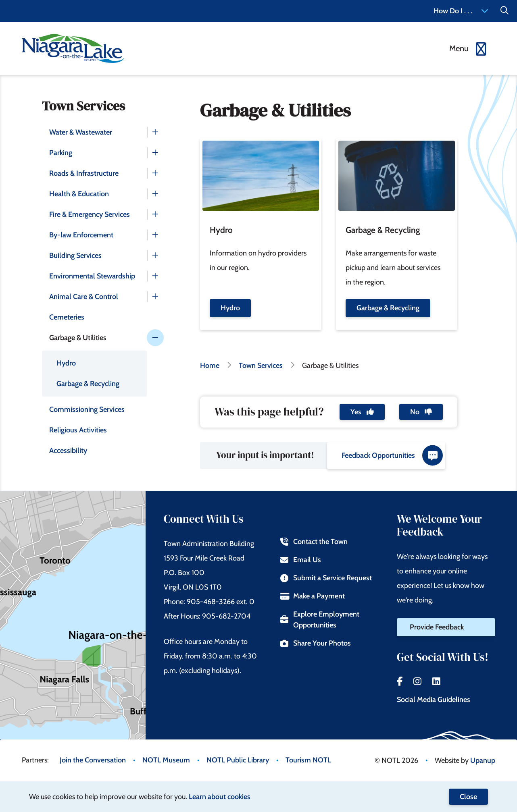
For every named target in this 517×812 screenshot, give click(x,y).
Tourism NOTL (308, 760)
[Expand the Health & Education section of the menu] (155, 194)
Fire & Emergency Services (90, 214)
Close (468, 797)
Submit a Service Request (326, 578)
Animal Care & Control (84, 297)
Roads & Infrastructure (84, 173)
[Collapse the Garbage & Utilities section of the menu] (155, 338)
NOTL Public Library (238, 760)
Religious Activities (78, 430)
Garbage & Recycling (88, 384)
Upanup (483, 760)
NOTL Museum (166, 760)
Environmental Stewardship (92, 276)
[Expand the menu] (469, 48)
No (421, 412)
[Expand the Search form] (504, 11)
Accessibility (68, 451)
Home (210, 366)
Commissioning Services (87, 409)
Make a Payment (313, 596)
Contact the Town (314, 542)
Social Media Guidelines (434, 700)
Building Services (75, 255)
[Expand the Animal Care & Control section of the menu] (155, 297)
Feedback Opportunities (392, 456)
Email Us (301, 560)
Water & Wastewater (81, 132)
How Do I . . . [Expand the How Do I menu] (461, 11)
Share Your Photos (316, 643)
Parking (61, 153)
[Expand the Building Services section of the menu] (155, 255)
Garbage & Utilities (78, 338)
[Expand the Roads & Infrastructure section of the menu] (155, 173)
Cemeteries (67, 317)
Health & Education (79, 194)
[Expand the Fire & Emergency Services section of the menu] (155, 214)
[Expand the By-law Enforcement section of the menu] (155, 235)
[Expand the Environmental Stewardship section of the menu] (155, 276)
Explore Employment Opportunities (320, 620)
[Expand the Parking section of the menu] (155, 153)
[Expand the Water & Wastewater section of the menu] (155, 132)
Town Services (261, 366)
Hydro (66, 363)
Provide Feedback (437, 627)
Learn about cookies (220, 797)
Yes (362, 412)
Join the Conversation (93, 760)
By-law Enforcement (81, 235)
